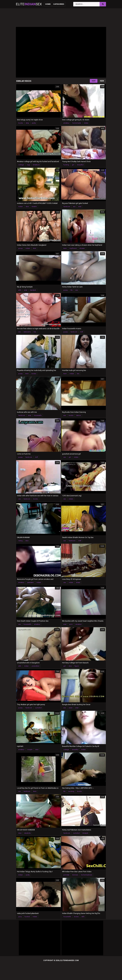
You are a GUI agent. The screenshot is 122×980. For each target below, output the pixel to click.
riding (20, 541)
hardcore (67, 207)
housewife (38, 415)
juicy (20, 917)
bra (78, 374)
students (27, 833)
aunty (34, 123)
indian (86, 123)
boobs (21, 123)
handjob (33, 290)
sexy (29, 415)
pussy (66, 290)
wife (20, 290)
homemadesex (87, 875)
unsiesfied (35, 666)
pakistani (30, 582)
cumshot (38, 708)
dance (79, 415)
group (20, 248)
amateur (66, 123)
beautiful (80, 165)
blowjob (85, 833)
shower (82, 248)
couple (30, 750)
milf (82, 332)
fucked (27, 917)
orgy (28, 165)
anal (80, 207)
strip (27, 123)
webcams (27, 332)
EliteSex (29, 4)
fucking (66, 165)
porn (71, 624)
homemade (77, 123)
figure (77, 666)
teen (65, 248)
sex (19, 332)
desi (27, 207)
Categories (59, 4)
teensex (75, 875)
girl (73, 165)
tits (72, 290)
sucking (71, 791)
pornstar (66, 875)
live (35, 332)
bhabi (78, 582)
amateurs (36, 165)
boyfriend (73, 248)
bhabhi (34, 207)
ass (74, 207)
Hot (94, 81)
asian (71, 708)
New (102, 81)
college (21, 165)
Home (48, 4)
